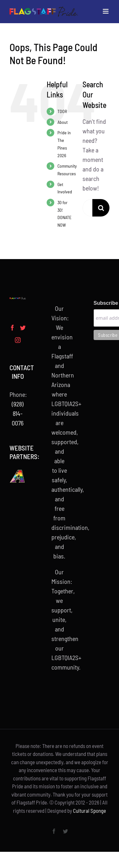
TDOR (62, 111)
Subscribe (102, 303)
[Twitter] (23, 328)
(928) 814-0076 (18, 413)
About (63, 122)
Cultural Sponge (89, 811)
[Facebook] (12, 328)
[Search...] (87, 208)
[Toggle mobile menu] (106, 11)
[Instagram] (18, 340)
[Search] (101, 208)
